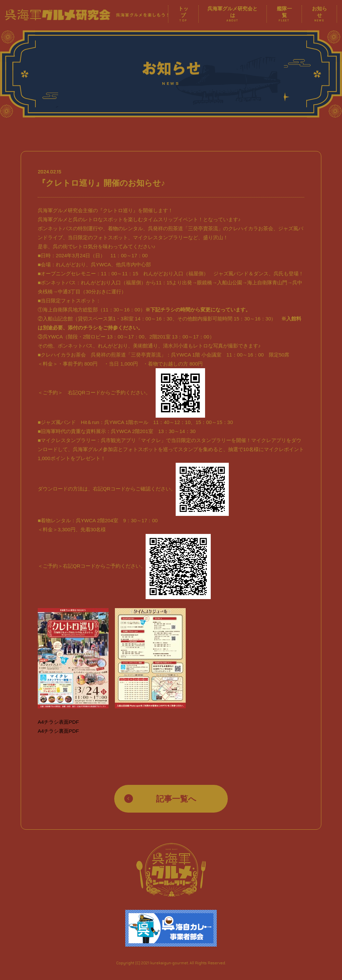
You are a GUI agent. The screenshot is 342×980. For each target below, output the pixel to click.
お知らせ (319, 14)
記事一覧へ (176, 799)
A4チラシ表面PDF (58, 722)
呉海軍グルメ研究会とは (232, 14)
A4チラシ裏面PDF (58, 731)
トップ (183, 14)
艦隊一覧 (284, 14)
